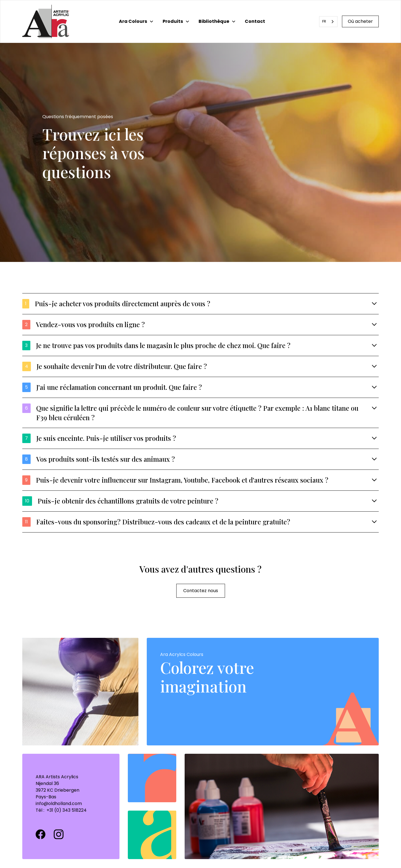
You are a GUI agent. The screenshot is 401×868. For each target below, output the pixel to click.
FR (324, 21)
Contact (255, 21)
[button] (136, 21)
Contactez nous (201, 591)
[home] (46, 21)
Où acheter (360, 21)
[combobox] (328, 22)
